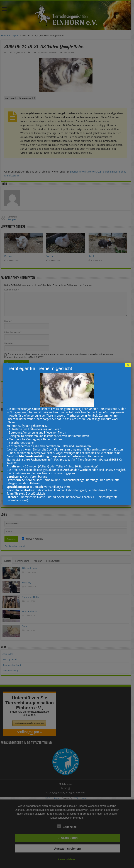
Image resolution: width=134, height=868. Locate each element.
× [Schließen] (128, 365)
